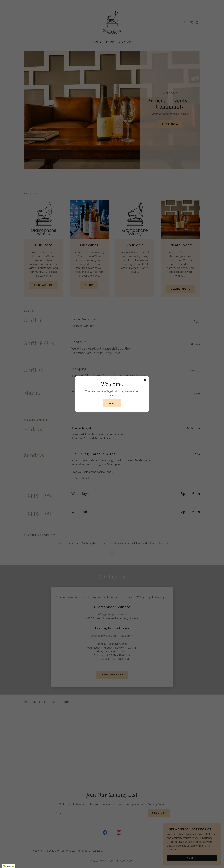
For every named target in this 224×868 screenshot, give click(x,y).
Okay (112, 403)
